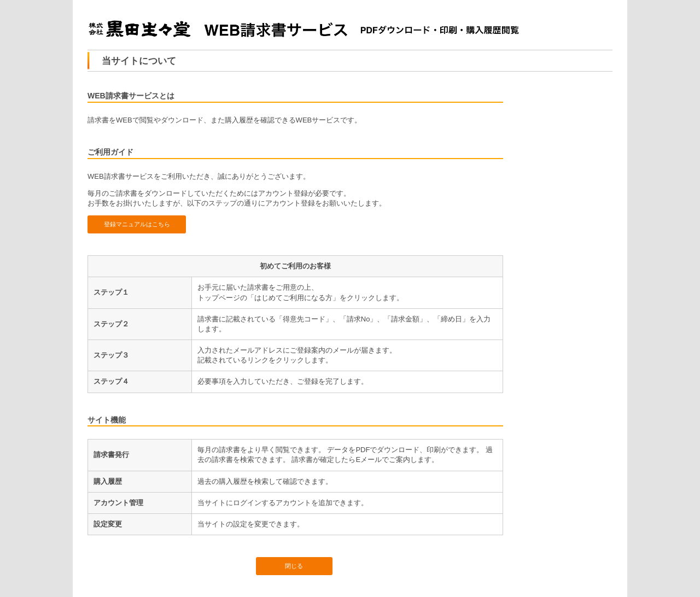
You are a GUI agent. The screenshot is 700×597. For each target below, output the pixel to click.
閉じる (294, 566)
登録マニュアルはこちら (137, 224)
